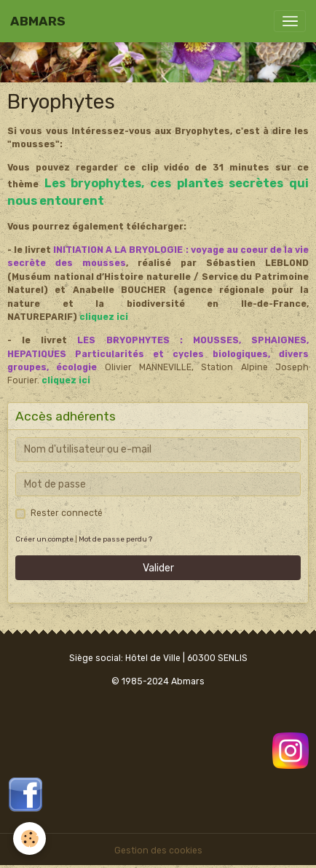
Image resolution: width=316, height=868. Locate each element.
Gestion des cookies (158, 851)
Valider (158, 568)
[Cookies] (29, 838)
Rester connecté (67, 513)
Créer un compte (44, 539)
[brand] (38, 21)
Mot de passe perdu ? (115, 539)
